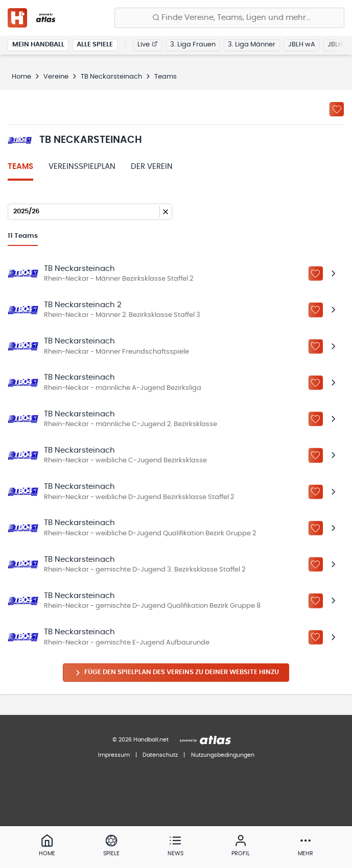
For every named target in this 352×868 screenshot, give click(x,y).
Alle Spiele (95, 45)
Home (21, 77)
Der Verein (152, 167)
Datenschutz (160, 755)
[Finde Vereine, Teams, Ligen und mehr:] (229, 18)
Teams (20, 167)
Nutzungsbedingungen (223, 755)
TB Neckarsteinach (111, 77)
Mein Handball (38, 45)
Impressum (114, 755)
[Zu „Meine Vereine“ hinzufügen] (337, 109)
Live (147, 45)
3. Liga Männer (252, 45)
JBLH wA (302, 45)
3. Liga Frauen (193, 45)
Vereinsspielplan (82, 167)
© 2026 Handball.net (140, 740)
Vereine (56, 77)
